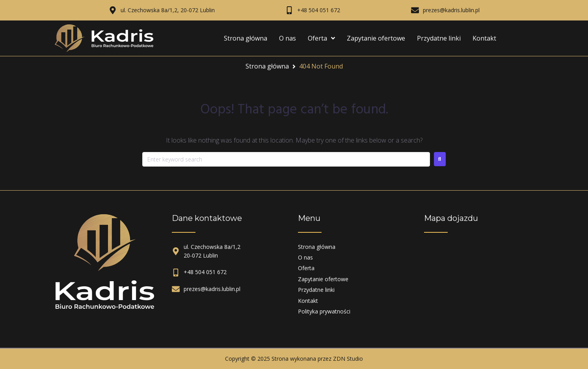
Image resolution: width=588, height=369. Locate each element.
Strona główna (267, 66)
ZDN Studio (348, 359)
